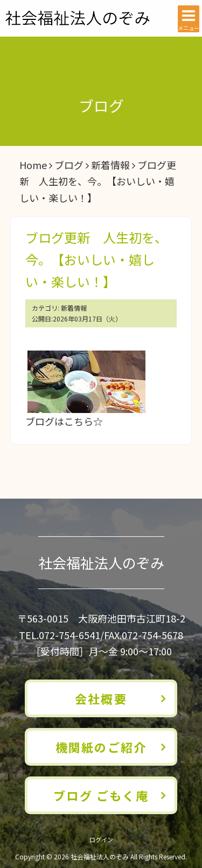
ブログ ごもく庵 (101, 795)
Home (33, 165)
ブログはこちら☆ (64, 421)
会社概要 (101, 698)
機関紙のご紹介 (101, 747)
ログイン (101, 839)
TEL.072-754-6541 (60, 635)
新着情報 (110, 165)
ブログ (69, 165)
